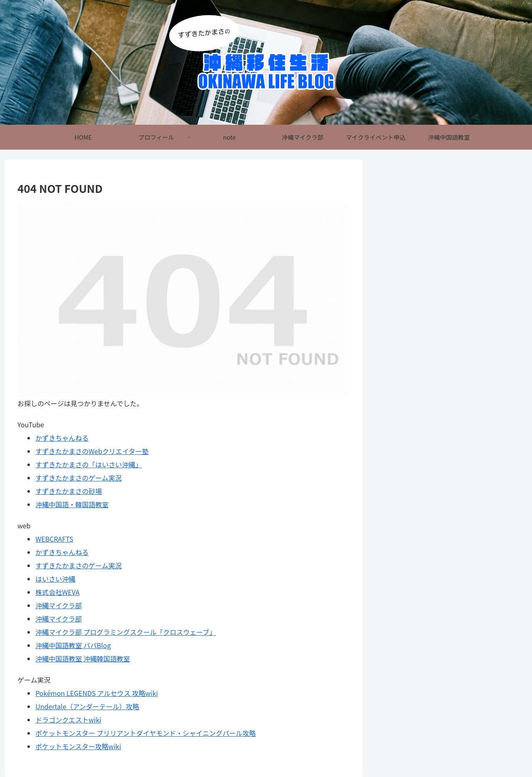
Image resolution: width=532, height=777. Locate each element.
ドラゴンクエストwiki (68, 720)
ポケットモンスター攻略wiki (78, 746)
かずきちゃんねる (62, 438)
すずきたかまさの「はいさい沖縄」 (89, 464)
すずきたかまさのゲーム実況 (79, 478)
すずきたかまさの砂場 (69, 491)
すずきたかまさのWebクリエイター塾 (92, 451)
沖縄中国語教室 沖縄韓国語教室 (83, 659)
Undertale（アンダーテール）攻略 (87, 706)
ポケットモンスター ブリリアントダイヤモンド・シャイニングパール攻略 (145, 733)
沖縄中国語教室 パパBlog (73, 645)
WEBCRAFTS (54, 539)
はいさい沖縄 (55, 579)
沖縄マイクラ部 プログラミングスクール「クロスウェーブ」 (126, 632)
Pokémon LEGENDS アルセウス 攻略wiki (97, 693)
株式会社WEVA (57, 592)
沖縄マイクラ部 (59, 605)
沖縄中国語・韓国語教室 (72, 504)
